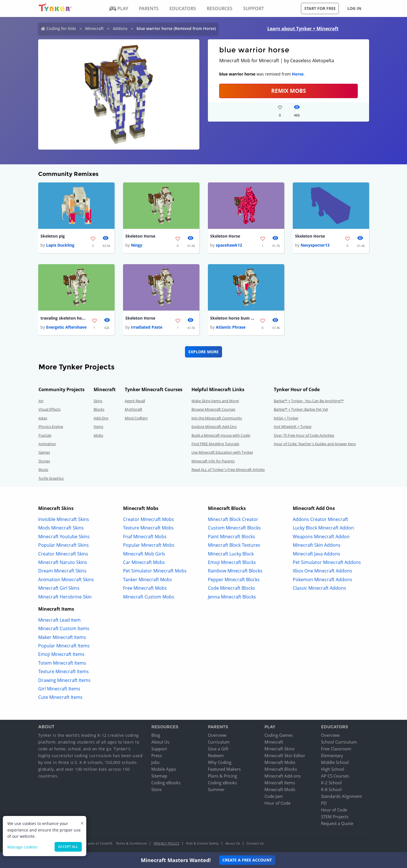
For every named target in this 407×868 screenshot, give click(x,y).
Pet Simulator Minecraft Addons (327, 562)
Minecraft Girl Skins (59, 588)
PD (324, 803)
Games (44, 452)
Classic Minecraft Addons (319, 588)
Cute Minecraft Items (60, 697)
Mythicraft (133, 409)
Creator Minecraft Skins (63, 554)
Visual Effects (49, 409)
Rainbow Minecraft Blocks (235, 571)
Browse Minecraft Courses (213, 409)
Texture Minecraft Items (63, 671)
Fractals (45, 435)
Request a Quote (337, 823)
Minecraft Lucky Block (231, 554)
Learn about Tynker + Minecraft (303, 29)
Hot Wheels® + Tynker (293, 427)
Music (43, 469)
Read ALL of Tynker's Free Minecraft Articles (228, 469)
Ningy (137, 245)
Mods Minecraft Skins (61, 528)
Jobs (155, 762)
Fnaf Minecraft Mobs (145, 537)
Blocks (99, 409)
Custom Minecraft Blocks (234, 528)
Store (156, 789)
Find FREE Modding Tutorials (215, 444)
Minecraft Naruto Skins (63, 562)
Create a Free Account (247, 860)
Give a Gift (218, 749)
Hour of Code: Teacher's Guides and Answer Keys (315, 444)
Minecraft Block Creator (233, 519)
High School (333, 769)
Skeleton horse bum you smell (233, 318)
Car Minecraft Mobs (144, 562)
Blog (156, 735)
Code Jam (274, 796)
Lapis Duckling (60, 245)
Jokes (43, 418)
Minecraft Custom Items (64, 628)
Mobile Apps (164, 769)
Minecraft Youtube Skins (64, 537)
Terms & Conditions (132, 843)
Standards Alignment (341, 796)
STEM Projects (335, 817)
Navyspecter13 (315, 245)
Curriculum (219, 742)
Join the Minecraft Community (217, 418)
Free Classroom (336, 749)
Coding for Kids (61, 28)
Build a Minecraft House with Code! (221, 435)
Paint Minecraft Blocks (232, 537)
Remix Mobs (288, 91)
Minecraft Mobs (280, 762)
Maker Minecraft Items (62, 637)
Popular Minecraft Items (64, 646)
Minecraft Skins (279, 749)
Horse (298, 74)
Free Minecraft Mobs (145, 588)
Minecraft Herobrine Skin (65, 597)
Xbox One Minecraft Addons (322, 571)
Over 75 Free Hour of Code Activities (304, 435)
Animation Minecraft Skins (66, 580)
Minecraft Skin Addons (317, 545)
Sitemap (159, 776)
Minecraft (94, 28)
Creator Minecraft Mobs (148, 519)
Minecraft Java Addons (316, 554)
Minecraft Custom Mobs (149, 597)
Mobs (98, 435)
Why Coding (220, 762)
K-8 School (331, 789)
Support (159, 749)
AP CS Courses (335, 776)
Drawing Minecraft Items (64, 680)
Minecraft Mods (280, 789)
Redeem (216, 755)
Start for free (320, 8)
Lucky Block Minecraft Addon (323, 528)
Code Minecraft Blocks (232, 588)
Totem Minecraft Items (62, 663)
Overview (217, 735)
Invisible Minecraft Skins (64, 519)
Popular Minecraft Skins (63, 545)
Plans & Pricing (222, 776)
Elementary (332, 755)
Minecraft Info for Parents (213, 461)
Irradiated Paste (147, 327)
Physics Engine (51, 427)
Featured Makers (224, 769)
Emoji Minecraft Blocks (232, 562)
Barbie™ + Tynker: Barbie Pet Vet (301, 409)
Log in (354, 8)
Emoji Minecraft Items (61, 654)
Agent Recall (135, 401)
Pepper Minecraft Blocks (234, 580)
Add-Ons (101, 418)
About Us (160, 742)
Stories (44, 461)
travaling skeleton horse (63, 318)
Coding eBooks (166, 783)
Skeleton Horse (140, 236)
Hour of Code (277, 803)
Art (41, 401)
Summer (216, 789)
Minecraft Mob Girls (144, 554)
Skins (98, 401)
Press (157, 755)
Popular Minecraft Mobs (149, 545)
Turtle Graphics (51, 478)
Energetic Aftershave (66, 327)
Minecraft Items (280, 783)
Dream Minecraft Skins (62, 571)
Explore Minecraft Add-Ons (214, 427)
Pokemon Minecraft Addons (322, 580)
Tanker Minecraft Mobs (147, 580)
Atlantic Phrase (231, 327)
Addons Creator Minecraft (320, 519)
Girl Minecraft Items (59, 689)
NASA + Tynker (286, 418)
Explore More (203, 352)
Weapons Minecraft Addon (321, 537)
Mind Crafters (136, 418)
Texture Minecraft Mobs (148, 528)
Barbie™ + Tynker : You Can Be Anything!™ (309, 401)
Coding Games (279, 735)
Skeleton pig (53, 236)
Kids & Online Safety (203, 843)
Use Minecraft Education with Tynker (222, 452)
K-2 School (331, 783)
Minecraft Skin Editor (285, 755)
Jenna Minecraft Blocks (232, 597)
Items (98, 427)
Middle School (335, 762)
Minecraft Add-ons (283, 776)
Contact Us (255, 843)
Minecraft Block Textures (234, 545)
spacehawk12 (229, 245)
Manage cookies (22, 847)
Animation (47, 444)
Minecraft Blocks (281, 769)
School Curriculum (339, 742)
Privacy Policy (167, 843)
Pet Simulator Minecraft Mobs (155, 571)
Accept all (68, 847)
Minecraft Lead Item (59, 620)
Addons (120, 28)
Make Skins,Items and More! (215, 401)
